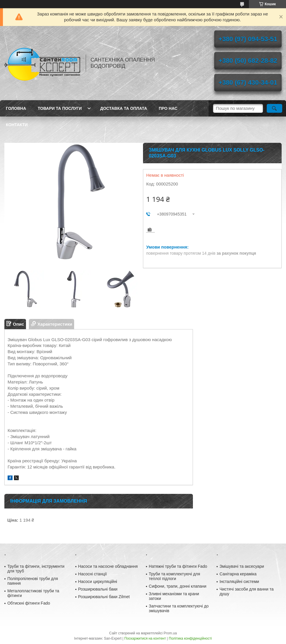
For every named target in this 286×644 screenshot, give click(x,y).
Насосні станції (93, 574)
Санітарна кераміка (238, 574)
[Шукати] (274, 108)
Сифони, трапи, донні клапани (178, 586)
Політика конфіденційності (190, 638)
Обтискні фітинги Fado (29, 603)
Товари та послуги (60, 108)
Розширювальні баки (98, 589)
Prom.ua (170, 633)
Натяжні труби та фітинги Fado (178, 566)
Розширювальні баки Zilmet (104, 597)
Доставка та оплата (124, 108)
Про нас (168, 108)
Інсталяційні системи (239, 581)
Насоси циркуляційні (98, 581)
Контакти (17, 125)
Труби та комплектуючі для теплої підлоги (175, 576)
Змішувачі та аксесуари (242, 566)
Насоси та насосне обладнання (108, 566)
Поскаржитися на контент (145, 638)
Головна (16, 108)
